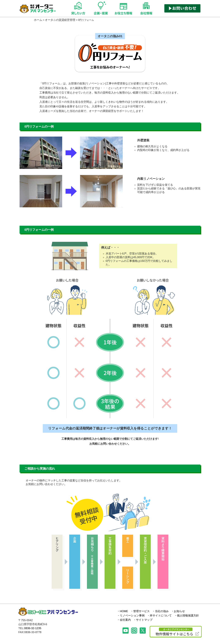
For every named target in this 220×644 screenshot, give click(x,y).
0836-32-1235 (33, 628)
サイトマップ (144, 620)
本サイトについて (161, 616)
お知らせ (179, 611)
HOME (124, 611)
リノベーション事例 (132, 616)
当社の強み (162, 611)
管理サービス (141, 611)
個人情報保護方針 (188, 616)
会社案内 (125, 620)
